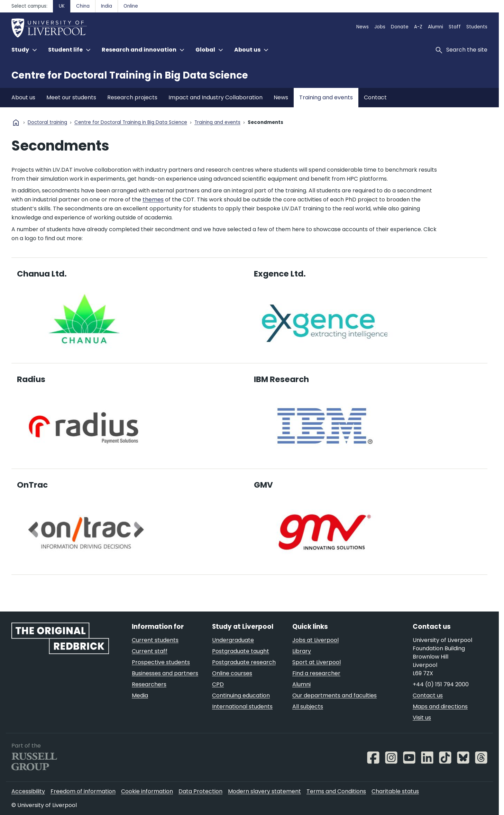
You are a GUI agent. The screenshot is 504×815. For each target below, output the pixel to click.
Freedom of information (83, 791)
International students (242, 707)
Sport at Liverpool (317, 662)
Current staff (150, 651)
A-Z (418, 27)
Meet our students (71, 97)
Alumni (436, 27)
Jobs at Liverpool (315, 640)
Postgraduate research (244, 662)
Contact (375, 97)
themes (153, 200)
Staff (455, 27)
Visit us (422, 718)
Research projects (132, 97)
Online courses (232, 673)
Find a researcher (316, 673)
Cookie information (147, 791)
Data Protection (200, 791)
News (363, 27)
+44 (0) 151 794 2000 (441, 684)
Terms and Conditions (336, 791)
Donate (400, 27)
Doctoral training (47, 123)
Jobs (380, 27)
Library (302, 651)
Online (131, 6)
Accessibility (28, 791)
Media (140, 695)
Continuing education (241, 695)
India (107, 6)
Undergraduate (233, 640)
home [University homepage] (16, 123)
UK (62, 6)
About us (23, 97)
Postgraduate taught (241, 651)
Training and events (326, 97)
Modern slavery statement (264, 791)
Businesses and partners (165, 673)
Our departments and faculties (335, 695)
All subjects (308, 707)
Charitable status (395, 791)
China (83, 6)
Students (477, 27)
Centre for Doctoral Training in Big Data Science (130, 75)
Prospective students (161, 662)
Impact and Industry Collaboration (216, 97)
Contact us (428, 695)
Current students (155, 640)
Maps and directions (440, 707)
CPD (218, 684)
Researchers (149, 684)
